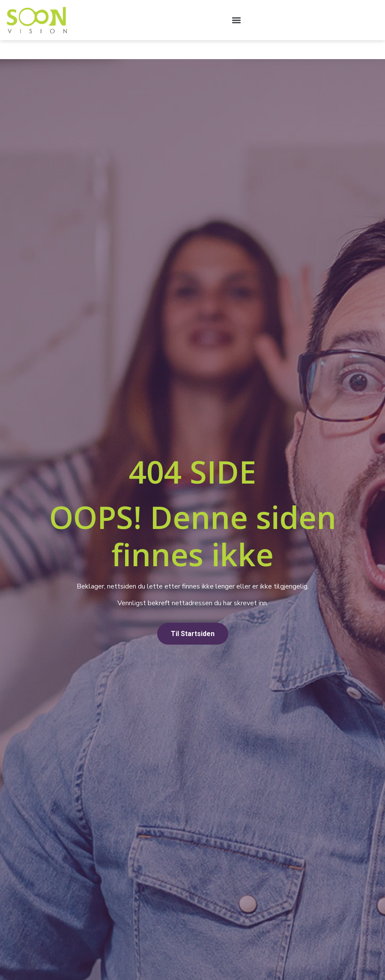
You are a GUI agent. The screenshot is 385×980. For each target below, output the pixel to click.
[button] (236, 20)
